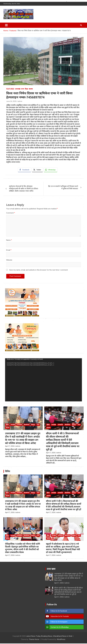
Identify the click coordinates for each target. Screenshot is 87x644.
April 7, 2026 (10, 447)
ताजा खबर (51, 569)
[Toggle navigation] (6, 25)
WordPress (61, 640)
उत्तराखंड (18, 89)
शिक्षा (26, 89)
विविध (7, 472)
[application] (43, 380)
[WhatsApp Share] (51, 170)
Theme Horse (34, 640)
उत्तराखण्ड (19, 425)
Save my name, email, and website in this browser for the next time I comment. (39, 270)
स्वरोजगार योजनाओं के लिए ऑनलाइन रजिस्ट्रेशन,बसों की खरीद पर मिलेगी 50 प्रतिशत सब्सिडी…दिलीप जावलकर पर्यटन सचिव (24, 189)
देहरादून (33, 425)
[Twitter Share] (38, 170)
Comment (11, 213)
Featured (10, 89)
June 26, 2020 (11, 101)
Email (9, 251)
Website (9, 261)
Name (9, 241)
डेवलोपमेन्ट (27, 425)
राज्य (23, 89)
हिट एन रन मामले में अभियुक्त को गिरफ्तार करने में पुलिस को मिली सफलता (63, 188)
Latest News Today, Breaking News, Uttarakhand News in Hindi (49, 637)
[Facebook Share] (25, 170)
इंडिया (7, 425)
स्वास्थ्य (31, 89)
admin (20, 101)
